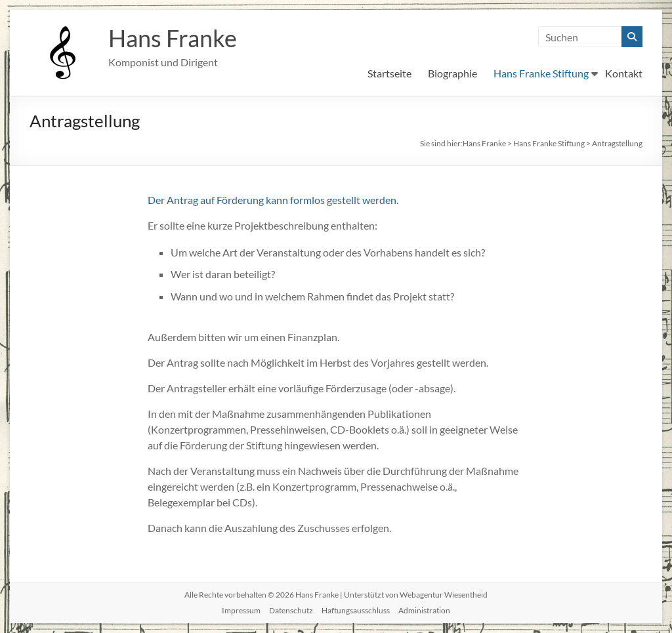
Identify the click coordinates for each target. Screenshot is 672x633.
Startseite (389, 73)
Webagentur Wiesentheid (444, 595)
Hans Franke (173, 38)
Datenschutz (291, 610)
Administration (424, 610)
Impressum (241, 610)
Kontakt (624, 73)
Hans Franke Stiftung (541, 73)
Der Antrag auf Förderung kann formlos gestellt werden (272, 200)
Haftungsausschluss (356, 610)
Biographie (452, 73)
